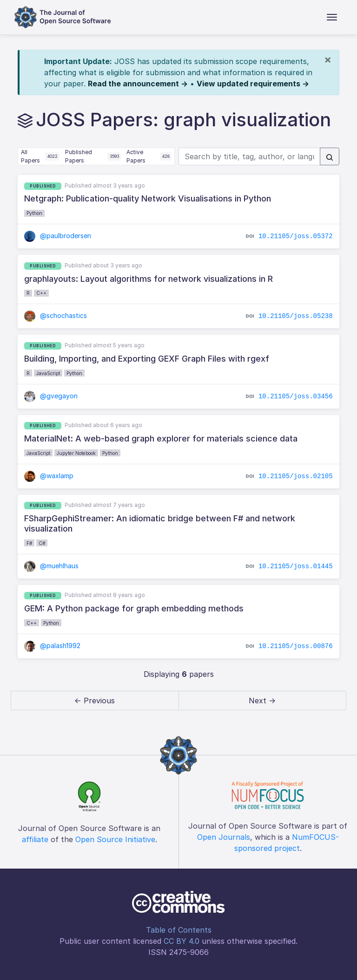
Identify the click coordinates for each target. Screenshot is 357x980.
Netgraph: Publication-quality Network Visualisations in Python (148, 198)
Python (34, 213)
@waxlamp (49, 476)
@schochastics (56, 315)
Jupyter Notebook (76, 453)
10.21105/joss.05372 (296, 236)
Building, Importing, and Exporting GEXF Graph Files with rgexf (147, 359)
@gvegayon (51, 396)
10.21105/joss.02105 (296, 476)
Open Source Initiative (115, 839)
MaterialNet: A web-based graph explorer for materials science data (161, 438)
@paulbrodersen (58, 236)
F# (29, 543)
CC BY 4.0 (182, 941)
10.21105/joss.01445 (296, 566)
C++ (41, 293)
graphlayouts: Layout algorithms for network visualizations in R (149, 279)
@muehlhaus (51, 566)
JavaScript (48, 373)
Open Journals (224, 837)
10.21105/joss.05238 (296, 316)
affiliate (35, 839)
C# (42, 543)
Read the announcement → (138, 84)
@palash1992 (52, 646)
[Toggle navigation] (332, 17)
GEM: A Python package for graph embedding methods (134, 608)
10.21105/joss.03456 (296, 396)
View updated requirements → (253, 84)
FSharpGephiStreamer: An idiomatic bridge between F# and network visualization (160, 523)
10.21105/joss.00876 (296, 646)
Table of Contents (179, 930)
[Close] (328, 59)
